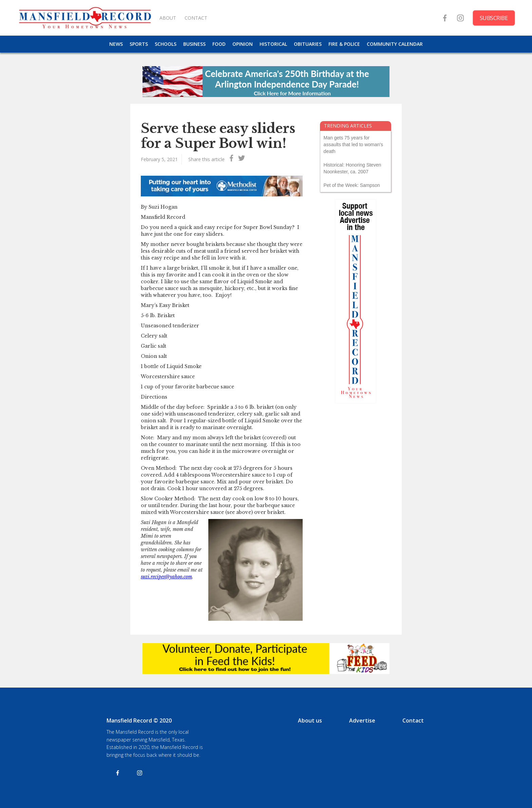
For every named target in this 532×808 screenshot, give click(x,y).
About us (310, 720)
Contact (413, 720)
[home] (85, 18)
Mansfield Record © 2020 (139, 720)
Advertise (362, 720)
